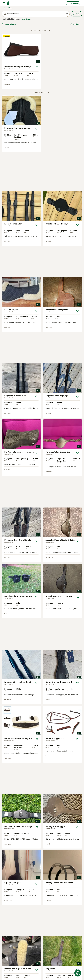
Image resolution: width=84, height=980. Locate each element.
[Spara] (37, 67)
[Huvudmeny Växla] (4, 3)
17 (48, 901)
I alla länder (26, 19)
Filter (76, 14)
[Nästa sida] (54, 901)
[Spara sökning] (78, 973)
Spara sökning (9, 24)
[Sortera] (76, 24)
